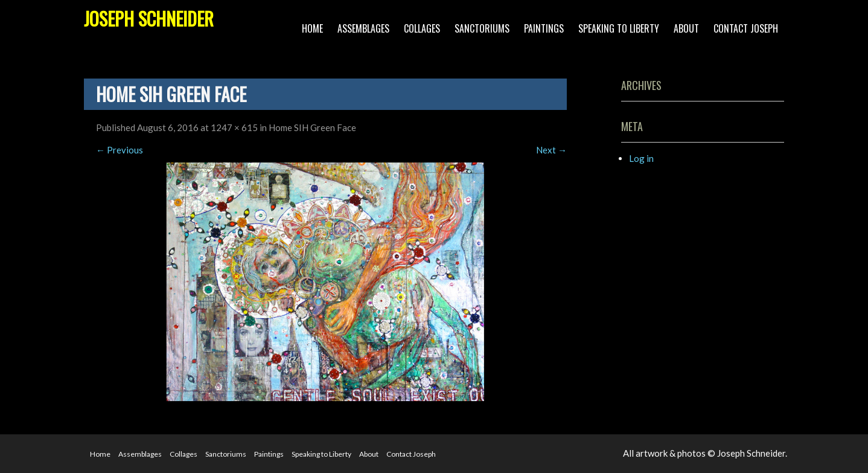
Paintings (544, 28)
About (686, 28)
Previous (120, 150)
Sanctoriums (482, 28)
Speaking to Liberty (619, 28)
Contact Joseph (746, 28)
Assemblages (363, 28)
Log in (641, 158)
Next (551, 150)
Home (312, 28)
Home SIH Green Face (312, 127)
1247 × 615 (234, 127)
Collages (422, 28)
